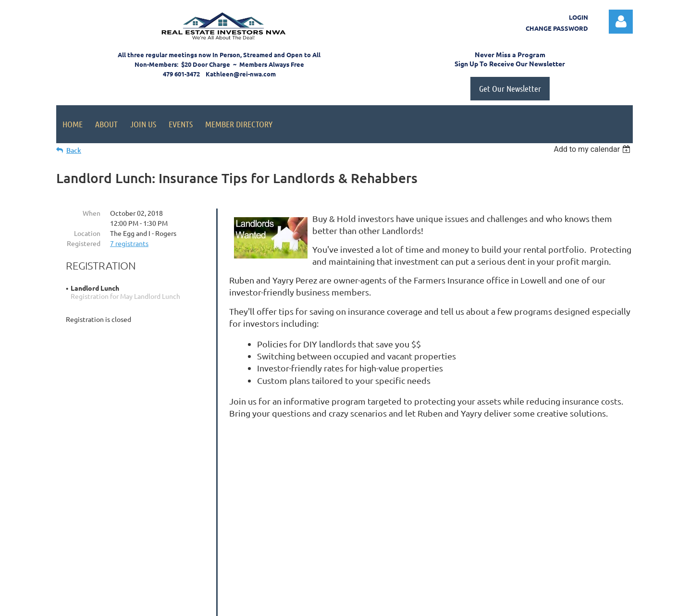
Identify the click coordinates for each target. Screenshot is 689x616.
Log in (621, 22)
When (92, 213)
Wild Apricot (518, 604)
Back (74, 150)
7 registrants (129, 243)
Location (87, 233)
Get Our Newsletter (510, 88)
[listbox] (593, 149)
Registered (84, 243)
